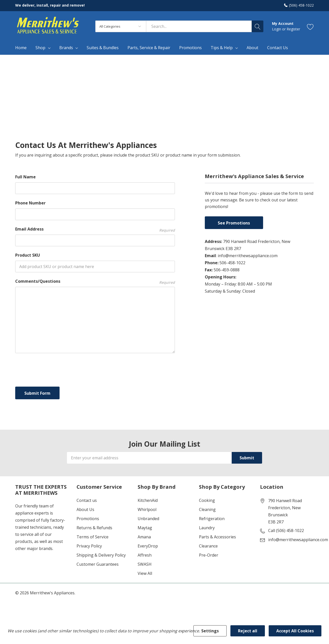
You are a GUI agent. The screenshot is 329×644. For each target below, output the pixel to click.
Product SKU (28, 255)
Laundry (207, 528)
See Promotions (234, 223)
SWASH (145, 564)
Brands (66, 48)
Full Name (25, 177)
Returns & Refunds (94, 528)
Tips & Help (222, 48)
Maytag (145, 528)
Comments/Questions (95, 281)
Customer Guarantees (98, 564)
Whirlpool (147, 509)
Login (277, 29)
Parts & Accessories (217, 537)
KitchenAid (148, 500)
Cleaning (207, 509)
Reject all (248, 631)
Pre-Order (209, 555)
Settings (210, 631)
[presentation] (54, 369)
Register (293, 29)
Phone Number (30, 203)
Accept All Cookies (295, 631)
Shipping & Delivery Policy (101, 555)
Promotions (88, 519)
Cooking (207, 500)
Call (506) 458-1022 (286, 531)
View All (145, 573)
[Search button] (258, 26)
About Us (85, 509)
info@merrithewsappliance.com (298, 540)
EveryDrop (148, 546)
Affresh (145, 555)
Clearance (208, 546)
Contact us (87, 500)
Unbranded (148, 519)
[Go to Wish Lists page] (310, 26)
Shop (40, 48)
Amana (144, 537)
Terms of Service (93, 537)
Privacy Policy (89, 546)
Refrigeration (212, 519)
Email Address (95, 229)
